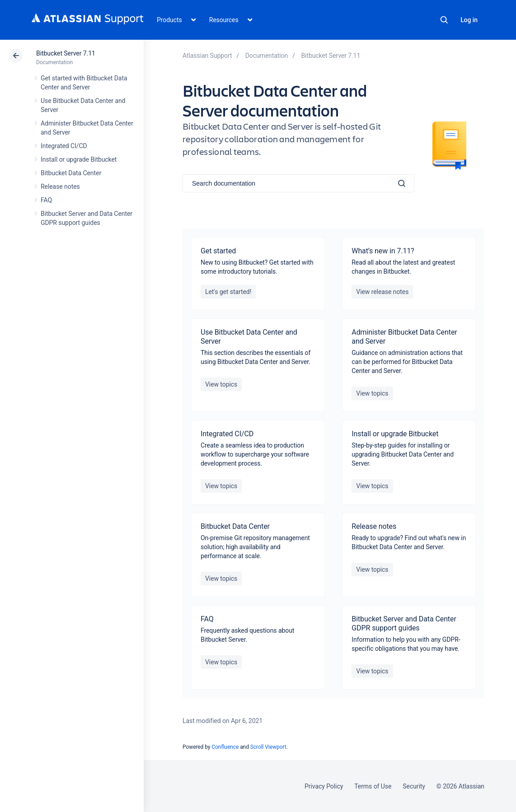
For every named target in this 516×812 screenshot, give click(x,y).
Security (414, 786)
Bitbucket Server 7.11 (66, 53)
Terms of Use (373, 786)
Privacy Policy (324, 786)
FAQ (46, 200)
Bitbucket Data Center (71, 173)
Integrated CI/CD (64, 146)
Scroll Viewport (268, 747)
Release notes (60, 187)
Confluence (225, 747)
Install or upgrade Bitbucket (79, 159)
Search (444, 20)
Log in (469, 20)
